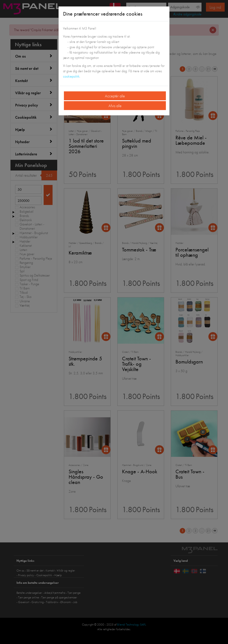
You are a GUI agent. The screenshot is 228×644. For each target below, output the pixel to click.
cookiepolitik (71, 76)
